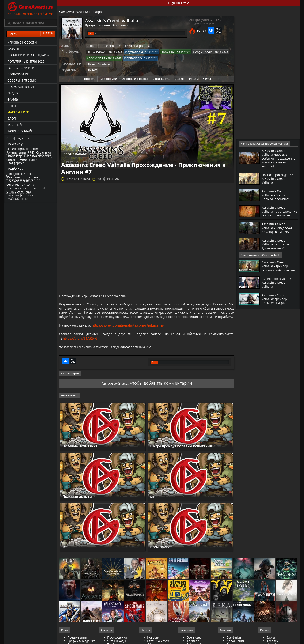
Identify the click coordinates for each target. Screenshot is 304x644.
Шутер (22, 160)
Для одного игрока (20, 174)
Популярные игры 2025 (26, 61)
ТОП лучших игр (21, 68)
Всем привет (163, 555)
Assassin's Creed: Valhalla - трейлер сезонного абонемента (276, 272)
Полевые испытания (83, 454)
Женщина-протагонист (23, 177)
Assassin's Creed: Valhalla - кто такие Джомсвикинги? (277, 251)
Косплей (15, 125)
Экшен (11, 149)
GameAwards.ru (71, 12)
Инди (46, 188)
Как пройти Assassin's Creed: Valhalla (264, 144)
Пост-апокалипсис (20, 181)
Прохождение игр (22, 87)
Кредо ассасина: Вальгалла (104, 25)
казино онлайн (20, 131)
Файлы (13, 99)
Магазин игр (18, 112)
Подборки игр (19, 74)
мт (153, 504)
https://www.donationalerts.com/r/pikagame (130, 332)
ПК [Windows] (96, 52)
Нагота (35, 188)
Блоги (12, 118)
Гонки (33, 160)
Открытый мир (17, 188)
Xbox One (164, 52)
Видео (13, 93)
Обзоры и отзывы (135, 77)
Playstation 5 (130, 57)
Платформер (16, 163)
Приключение (28, 149)
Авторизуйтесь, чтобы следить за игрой (206, 22)
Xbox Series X (95, 57)
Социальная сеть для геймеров (31, 8)
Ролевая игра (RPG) (20, 152)
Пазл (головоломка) (38, 156)
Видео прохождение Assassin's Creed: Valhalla (278, 290)
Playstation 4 (131, 52)
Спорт (11, 160)
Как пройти (108, 77)
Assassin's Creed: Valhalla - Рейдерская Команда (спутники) (279, 234)
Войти (31, 34)
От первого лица (19, 191)
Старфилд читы (18, 138)
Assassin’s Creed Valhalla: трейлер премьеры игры (275, 306)
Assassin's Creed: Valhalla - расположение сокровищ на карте (277, 216)
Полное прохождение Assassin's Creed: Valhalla (279, 182)
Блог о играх (94, 12)
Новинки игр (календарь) (28, 55)
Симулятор (14, 156)
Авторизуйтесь (115, 391)
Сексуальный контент (22, 184)
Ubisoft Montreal (97, 63)
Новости (89, 77)
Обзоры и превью (22, 80)
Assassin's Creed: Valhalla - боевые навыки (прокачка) (277, 198)
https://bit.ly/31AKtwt (80, 346)
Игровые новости (22, 42)
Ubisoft (91, 69)
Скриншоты (161, 77)
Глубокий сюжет (18, 199)
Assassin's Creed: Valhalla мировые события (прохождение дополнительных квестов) (276, 160)
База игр (14, 49)
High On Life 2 (178, 3)
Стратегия (44, 152)
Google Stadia (197, 52)
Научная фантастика (21, 195)
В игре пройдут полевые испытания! (187, 454)
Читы (12, 106)
